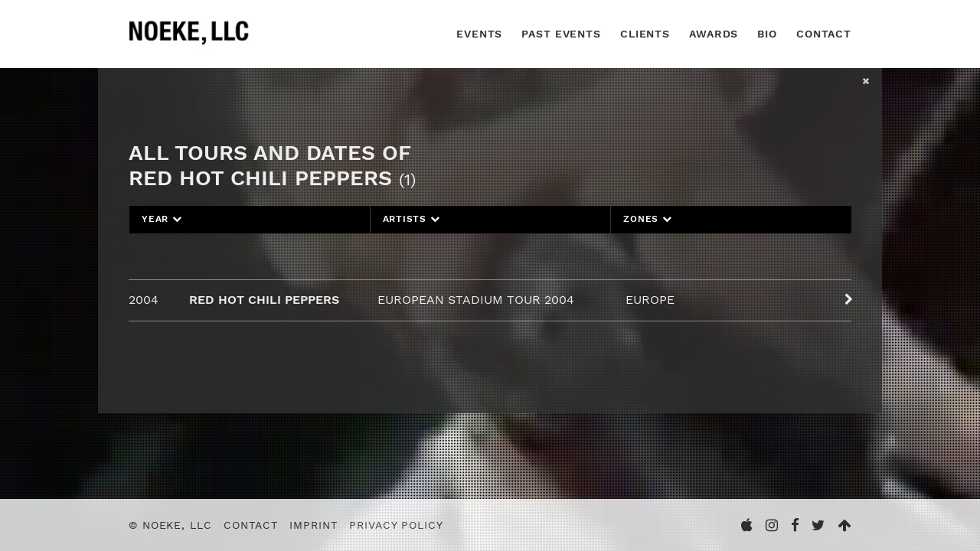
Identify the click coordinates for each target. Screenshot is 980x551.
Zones (647, 219)
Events (479, 34)
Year (162, 219)
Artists (412, 219)
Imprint (313, 525)
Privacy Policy (396, 525)
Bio (767, 34)
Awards (714, 34)
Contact (824, 34)
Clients (645, 34)
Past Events (561, 34)
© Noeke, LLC (170, 525)
